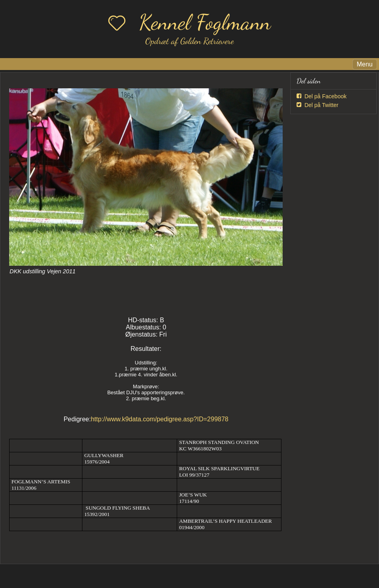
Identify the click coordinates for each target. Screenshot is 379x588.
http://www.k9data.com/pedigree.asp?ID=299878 (160, 419)
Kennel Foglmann (205, 22)
